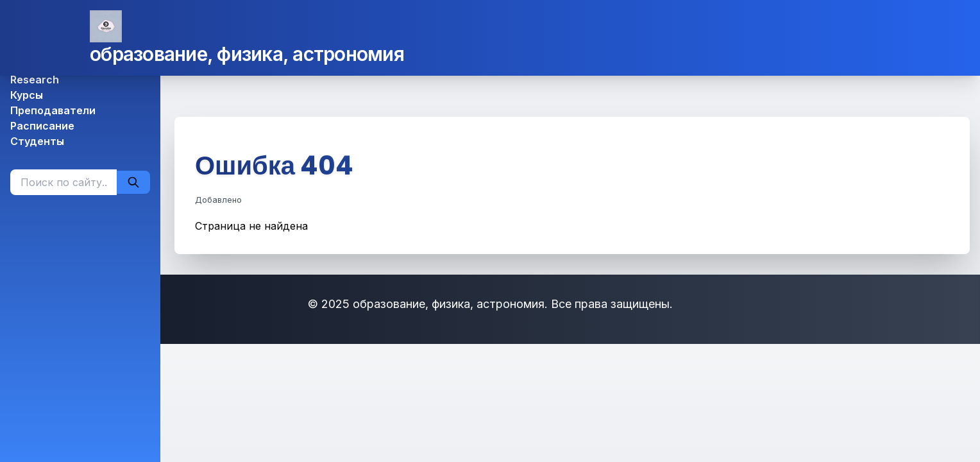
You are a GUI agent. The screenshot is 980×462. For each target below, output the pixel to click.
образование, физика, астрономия (247, 54)
